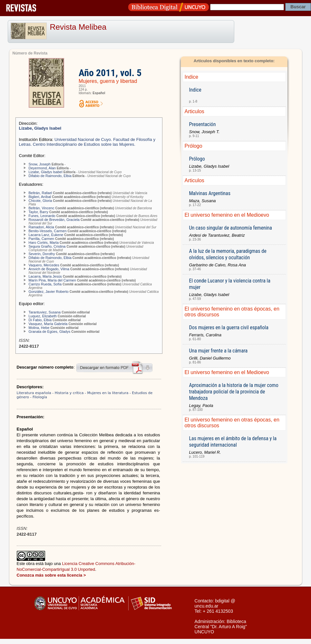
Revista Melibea (78, 27)
